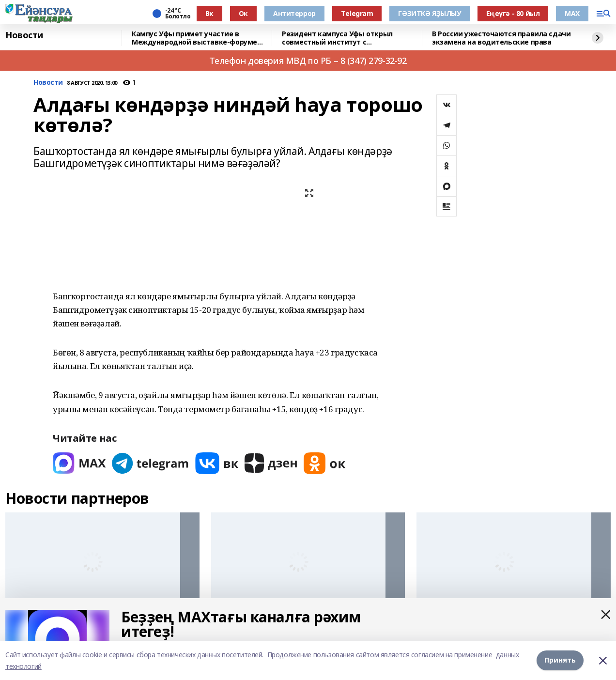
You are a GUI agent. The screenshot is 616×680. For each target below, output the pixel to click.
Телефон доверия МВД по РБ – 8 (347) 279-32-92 (308, 61)
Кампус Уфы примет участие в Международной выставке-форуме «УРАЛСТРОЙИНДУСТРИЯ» (194, 38)
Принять (560, 660)
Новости (24, 35)
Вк (209, 13)
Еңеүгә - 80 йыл (513, 13)
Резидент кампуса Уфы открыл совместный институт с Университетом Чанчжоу (337, 38)
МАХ (572, 13)
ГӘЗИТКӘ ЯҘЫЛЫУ (429, 13)
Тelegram (357, 13)
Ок (243, 13)
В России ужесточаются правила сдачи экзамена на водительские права (501, 38)
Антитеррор (294, 13)
